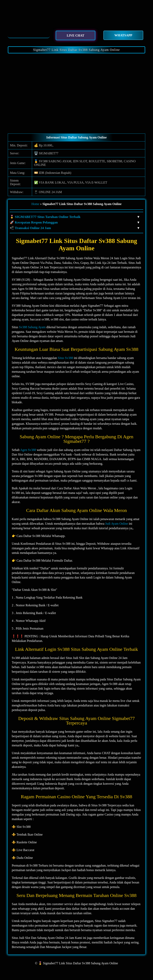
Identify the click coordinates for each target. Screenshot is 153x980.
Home (35, 204)
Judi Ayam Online (117, 524)
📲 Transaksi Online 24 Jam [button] (75, 228)
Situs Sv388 (65, 358)
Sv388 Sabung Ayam (32, 327)
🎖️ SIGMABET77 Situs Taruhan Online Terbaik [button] (75, 217)
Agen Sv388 (28, 450)
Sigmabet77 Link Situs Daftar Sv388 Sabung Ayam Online (76, 50)
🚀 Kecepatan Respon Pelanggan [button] (75, 223)
